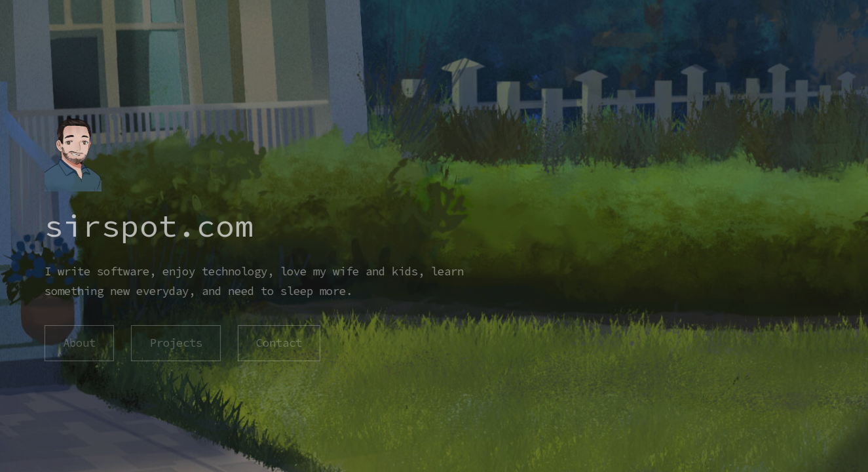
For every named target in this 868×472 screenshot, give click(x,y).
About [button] (79, 343)
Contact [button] (278, 343)
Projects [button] (175, 343)
